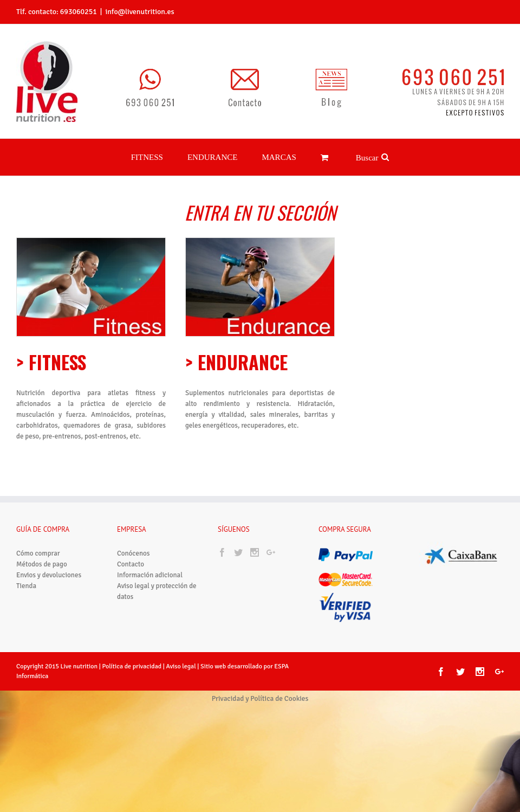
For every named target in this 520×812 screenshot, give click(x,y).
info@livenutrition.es (139, 12)
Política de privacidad (132, 666)
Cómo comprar (38, 553)
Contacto (131, 564)
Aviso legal (182, 666)
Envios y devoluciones (49, 575)
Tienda (26, 586)
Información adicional (150, 575)
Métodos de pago (42, 564)
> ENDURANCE (236, 362)
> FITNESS (51, 362)
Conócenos (133, 553)
